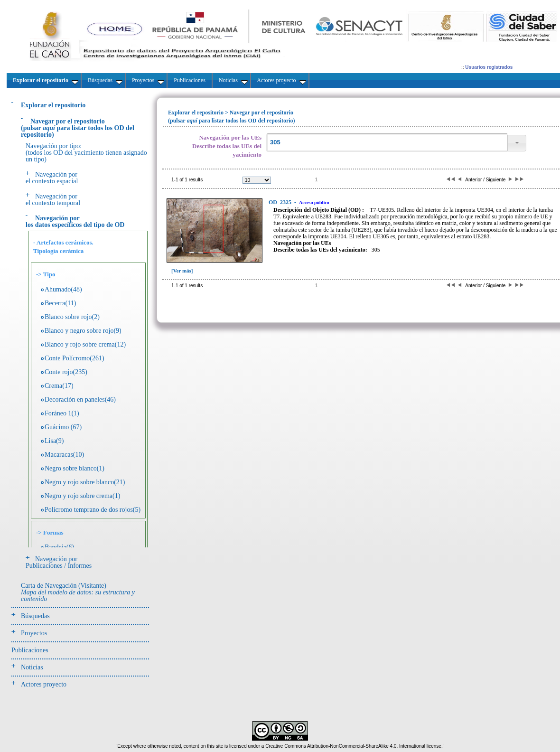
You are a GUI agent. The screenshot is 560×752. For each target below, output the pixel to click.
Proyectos (34, 633)
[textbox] (387, 143)
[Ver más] (182, 271)
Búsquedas (35, 616)
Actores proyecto (44, 684)
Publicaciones (30, 650)
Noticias (32, 667)
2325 (281, 202)
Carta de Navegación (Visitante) (78, 592)
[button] (517, 143)
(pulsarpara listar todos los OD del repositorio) (78, 128)
